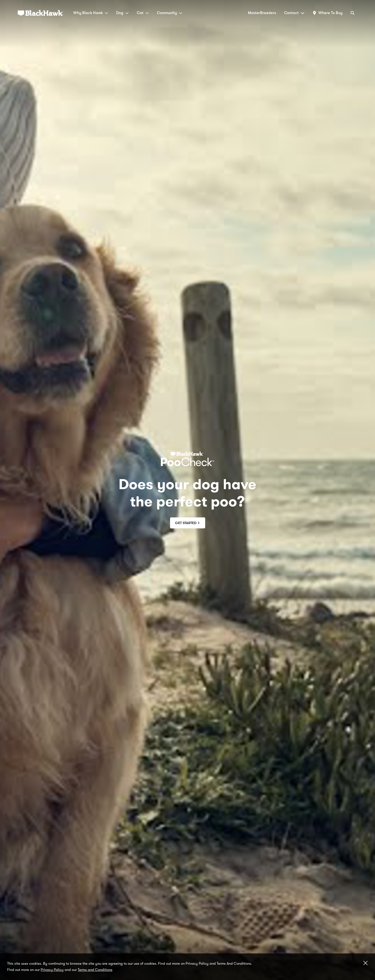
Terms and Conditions (95, 970)
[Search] (353, 13)
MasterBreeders (262, 13)
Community (170, 13)
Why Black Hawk (91, 13)
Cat (143, 13)
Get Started (187, 523)
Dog (122, 13)
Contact (294, 13)
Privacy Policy (52, 970)
